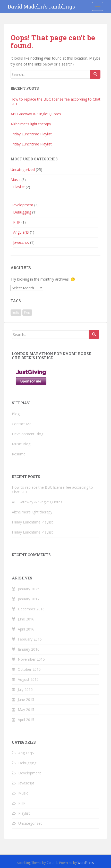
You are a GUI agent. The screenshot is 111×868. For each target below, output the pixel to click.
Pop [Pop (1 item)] (27, 312)
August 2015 (28, 679)
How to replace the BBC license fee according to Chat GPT (55, 101)
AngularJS (21, 232)
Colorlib (53, 863)
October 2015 (29, 669)
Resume (19, 454)
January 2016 (29, 649)
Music (15, 180)
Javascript (21, 242)
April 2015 (26, 720)
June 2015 (26, 699)
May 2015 (26, 710)
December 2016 (31, 609)
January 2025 (29, 589)
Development (22, 205)
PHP (17, 222)
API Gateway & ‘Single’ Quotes (36, 114)
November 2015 (31, 659)
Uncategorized (23, 170)
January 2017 (29, 599)
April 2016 (26, 629)
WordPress (86, 863)
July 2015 (25, 689)
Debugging (22, 212)
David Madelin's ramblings (41, 6)
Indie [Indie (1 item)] (16, 312)
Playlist (19, 187)
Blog (16, 414)
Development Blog (28, 434)
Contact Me (22, 424)
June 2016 (26, 619)
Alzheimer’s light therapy (31, 124)
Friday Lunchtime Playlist (31, 134)
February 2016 (30, 639)
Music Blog (21, 444)
